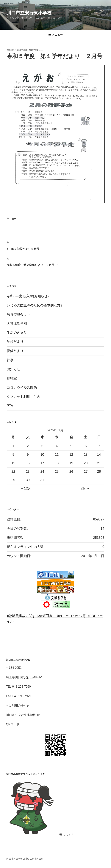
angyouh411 (36, 50)
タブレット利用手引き (24, 397)
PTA (10, 406)
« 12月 (26, 488)
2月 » (85, 488)
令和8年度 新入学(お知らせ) (28, 296)
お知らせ (13, 369)
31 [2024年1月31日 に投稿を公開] (42, 480)
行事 (14, 219)
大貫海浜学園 (17, 324)
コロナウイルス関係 (22, 387)
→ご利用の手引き (18, 705)
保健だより (15, 351)
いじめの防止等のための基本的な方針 (35, 305)
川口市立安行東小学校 (29, 13)
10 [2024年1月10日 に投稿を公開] (42, 455)
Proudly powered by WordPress (24, 859)
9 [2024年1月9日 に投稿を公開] (28, 455)
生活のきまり (17, 333)
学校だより (15, 342)
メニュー (55, 35)
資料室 (12, 378)
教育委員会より (18, 314)
